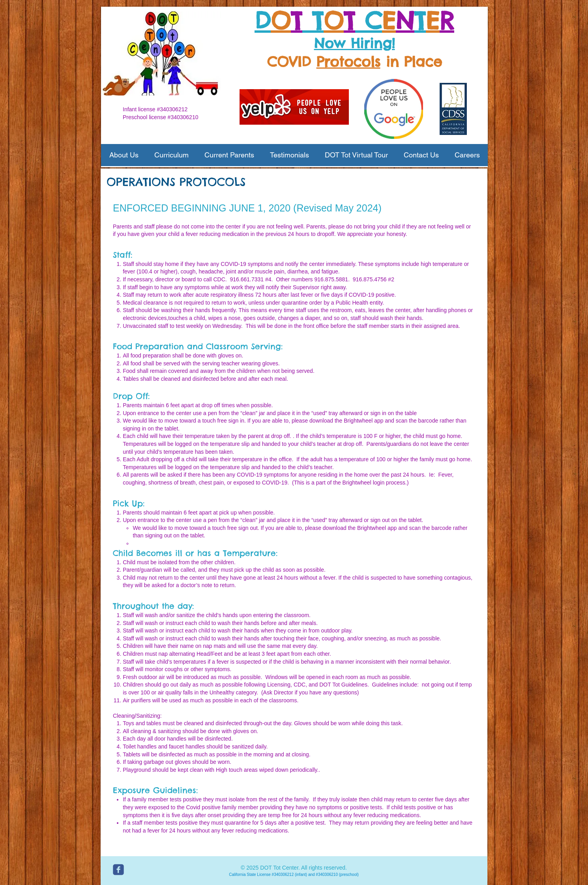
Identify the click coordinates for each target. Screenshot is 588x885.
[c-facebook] (118, 870)
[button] (124, 155)
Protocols (348, 62)
